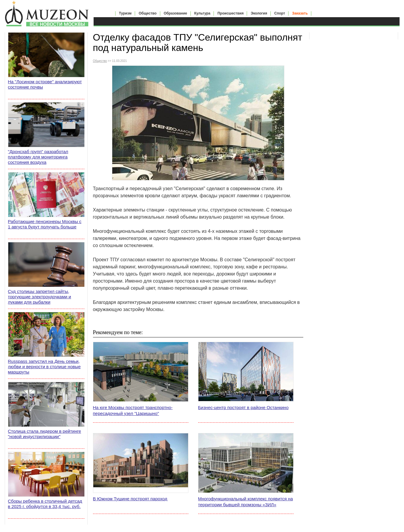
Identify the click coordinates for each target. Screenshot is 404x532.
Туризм (125, 13)
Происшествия (230, 13)
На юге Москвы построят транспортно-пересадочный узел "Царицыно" (133, 410)
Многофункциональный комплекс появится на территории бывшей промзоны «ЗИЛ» (246, 502)
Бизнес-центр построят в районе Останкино (243, 407)
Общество (148, 13)
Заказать (300, 13)
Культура (202, 13)
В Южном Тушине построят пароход (130, 499)
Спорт (280, 13)
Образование (175, 13)
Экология (259, 13)
